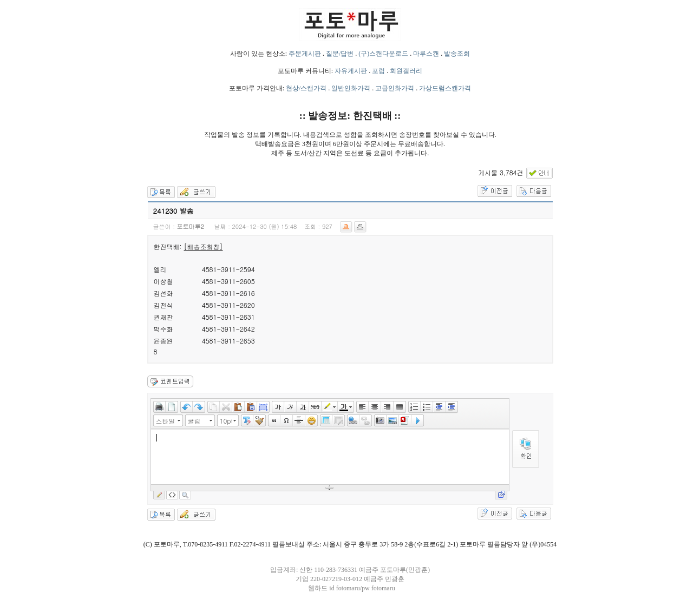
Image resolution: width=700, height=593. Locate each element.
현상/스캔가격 (306, 88)
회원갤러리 (406, 71)
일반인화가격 (351, 88)
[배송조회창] (204, 246)
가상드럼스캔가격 (445, 88)
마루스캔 (426, 54)
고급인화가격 (395, 88)
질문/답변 (340, 54)
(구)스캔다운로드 (383, 54)
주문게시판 (305, 54)
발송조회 (457, 54)
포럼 (378, 71)
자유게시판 (351, 71)
